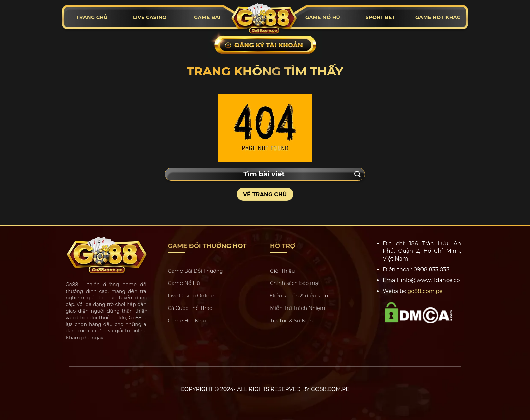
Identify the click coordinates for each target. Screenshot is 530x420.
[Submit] (358, 174)
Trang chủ (92, 17)
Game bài (207, 17)
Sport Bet (380, 17)
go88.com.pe (425, 291)
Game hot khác (438, 17)
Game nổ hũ (323, 17)
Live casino (150, 17)
